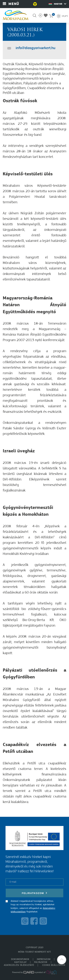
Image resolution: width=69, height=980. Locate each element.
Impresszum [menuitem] (44, 959)
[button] (62, 960)
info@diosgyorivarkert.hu (36, 48)
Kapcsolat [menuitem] (20, 962)
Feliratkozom (35, 893)
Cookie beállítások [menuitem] (54, 965)
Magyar (57, 4)
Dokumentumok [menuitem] (20, 959)
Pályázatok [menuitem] (41, 962)
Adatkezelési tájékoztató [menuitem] (19, 965)
